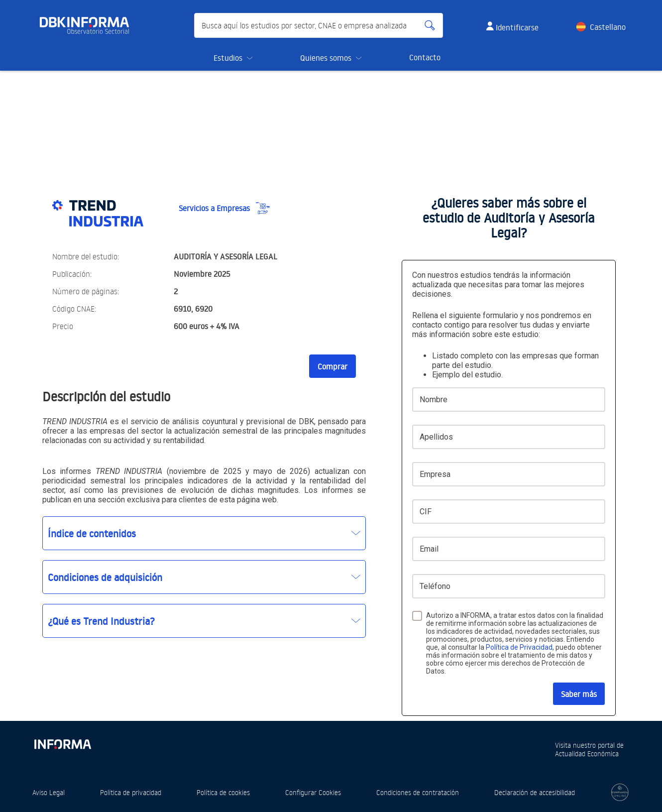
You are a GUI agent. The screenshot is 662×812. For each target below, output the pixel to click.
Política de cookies (223, 792)
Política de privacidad (131, 792)
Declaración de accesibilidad (535, 792)
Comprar (332, 366)
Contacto (425, 57)
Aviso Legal (49, 792)
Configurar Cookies (313, 792)
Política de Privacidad (519, 647)
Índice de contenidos (92, 533)
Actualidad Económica (587, 754)
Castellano (608, 27)
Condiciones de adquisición (105, 577)
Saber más (579, 694)
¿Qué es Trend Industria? (101, 621)
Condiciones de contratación (418, 792)
